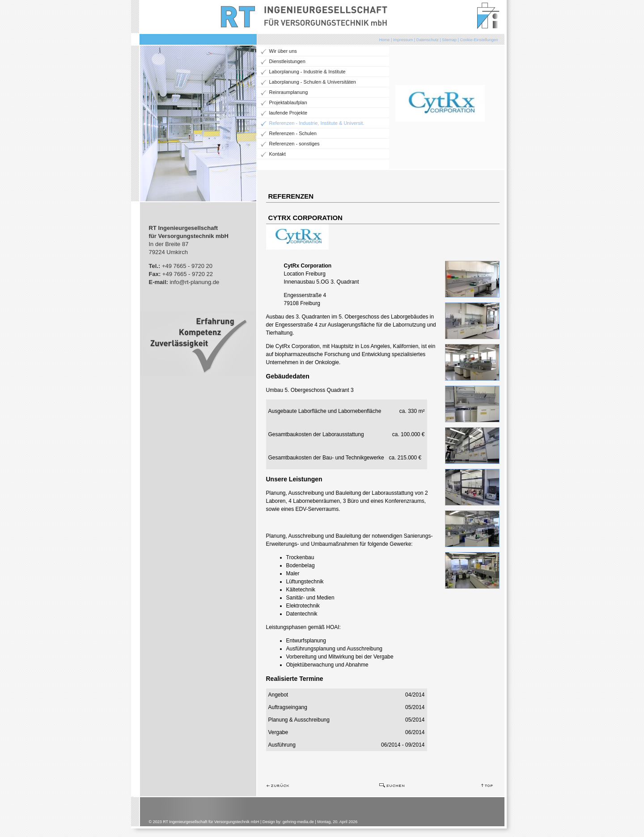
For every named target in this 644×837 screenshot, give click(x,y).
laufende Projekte (288, 113)
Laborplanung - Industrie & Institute (307, 72)
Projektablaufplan (288, 102)
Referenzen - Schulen (293, 133)
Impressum (403, 40)
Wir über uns (283, 51)
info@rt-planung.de (194, 282)
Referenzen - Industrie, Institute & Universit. (317, 123)
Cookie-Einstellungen (479, 40)
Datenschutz (428, 40)
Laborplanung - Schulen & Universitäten (313, 82)
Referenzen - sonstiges (294, 144)
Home (384, 40)
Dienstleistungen (287, 61)
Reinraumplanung (289, 92)
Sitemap (449, 40)
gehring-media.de (298, 822)
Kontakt (278, 154)
